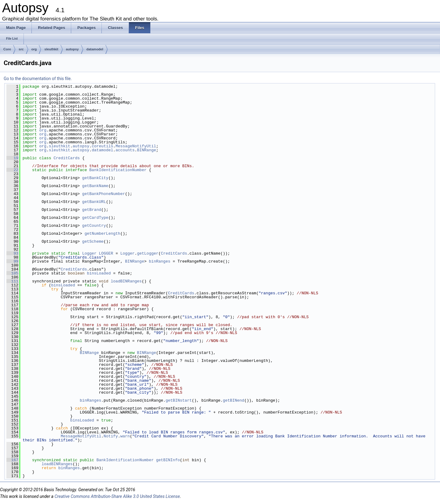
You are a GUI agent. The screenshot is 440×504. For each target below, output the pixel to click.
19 (12, 158)
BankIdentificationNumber (118, 170)
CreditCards (67, 158)
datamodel (95, 49)
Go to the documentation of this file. (38, 79)
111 (12, 281)
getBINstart (179, 400)
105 (12, 273)
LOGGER (106, 253)
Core (7, 49)
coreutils (102, 146)
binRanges (159, 261)
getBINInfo (168, 460)
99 (12, 261)
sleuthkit (51, 49)
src (21, 49)
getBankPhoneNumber (104, 194)
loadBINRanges (126, 281)
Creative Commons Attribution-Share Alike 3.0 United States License (117, 496)
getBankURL (94, 202)
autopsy (72, 49)
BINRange (146, 150)
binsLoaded (99, 273)
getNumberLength (103, 234)
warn (125, 436)
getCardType (95, 218)
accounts (125, 150)
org (34, 49)
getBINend (233, 400)
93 (12, 253)
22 (12, 170)
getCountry (94, 226)
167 (12, 460)
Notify (111, 436)
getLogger (148, 253)
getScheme (93, 241)
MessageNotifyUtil (136, 146)
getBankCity (95, 178)
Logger (89, 253)
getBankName (95, 186)
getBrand (92, 210)
